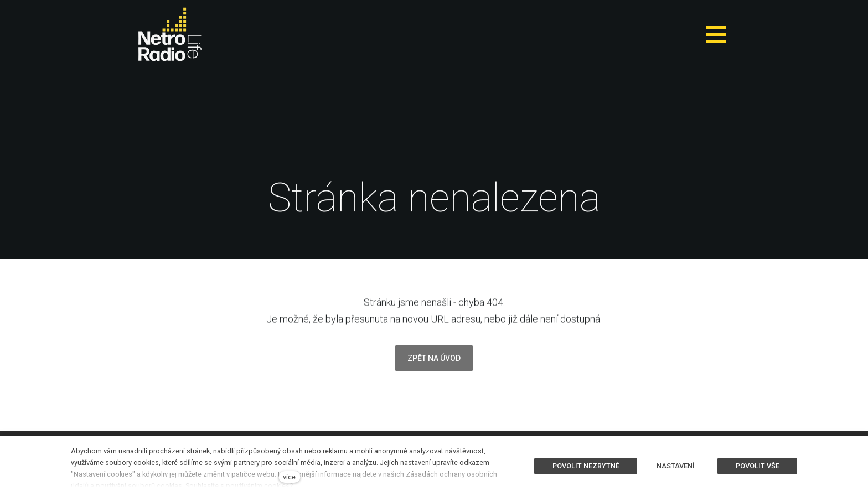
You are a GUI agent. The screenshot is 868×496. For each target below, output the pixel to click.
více (289, 477)
